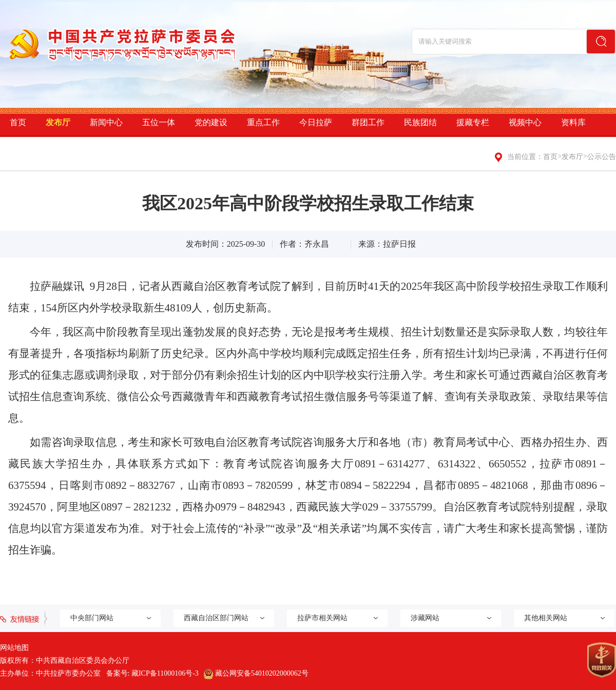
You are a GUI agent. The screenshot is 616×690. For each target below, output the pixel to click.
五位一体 (159, 122)
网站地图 (14, 648)
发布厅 (58, 122)
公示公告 (602, 157)
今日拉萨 (316, 122)
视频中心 (525, 122)
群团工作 (368, 122)
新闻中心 (106, 122)
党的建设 (211, 122)
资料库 (573, 122)
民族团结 (420, 122)
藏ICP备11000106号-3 (165, 673)
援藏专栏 (473, 122)
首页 (18, 122)
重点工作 (263, 122)
